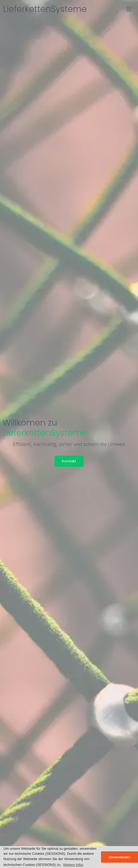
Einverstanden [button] (120, 857)
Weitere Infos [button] (73, 865)
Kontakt (69, 461)
